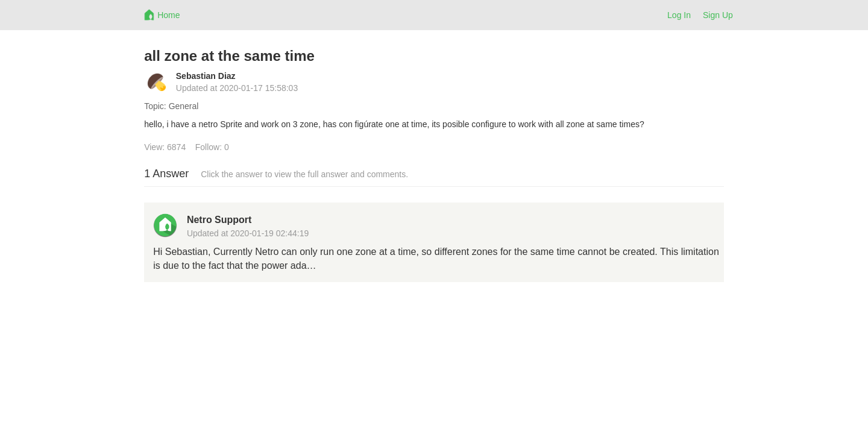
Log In (679, 15)
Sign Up (718, 15)
